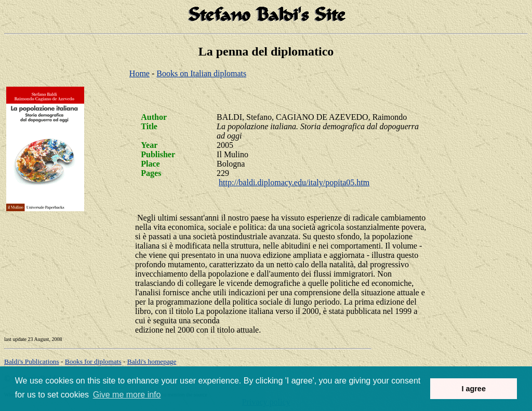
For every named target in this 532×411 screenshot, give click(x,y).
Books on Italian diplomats (201, 73)
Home (139, 73)
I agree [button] (473, 389)
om (152, 361)
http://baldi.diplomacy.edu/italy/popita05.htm (294, 182)
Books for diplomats (93, 361)
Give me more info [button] (127, 395)
